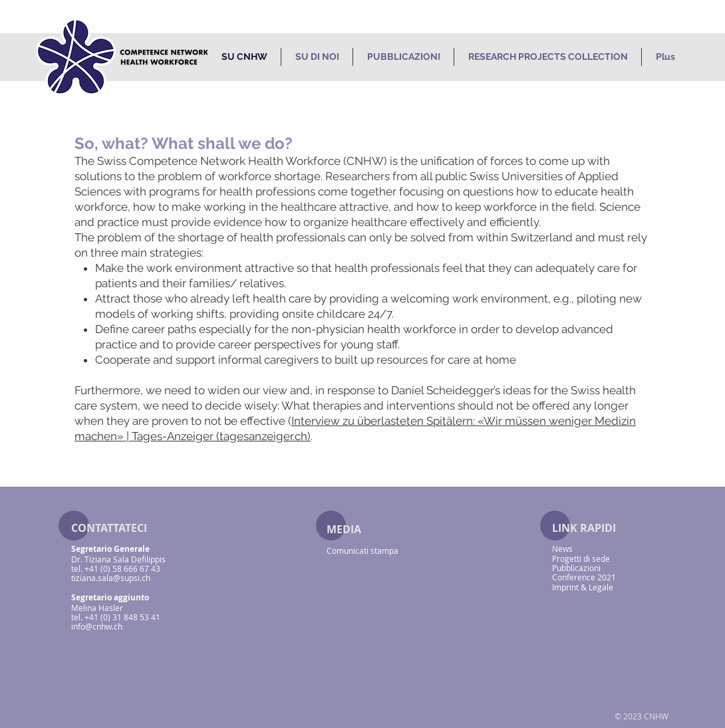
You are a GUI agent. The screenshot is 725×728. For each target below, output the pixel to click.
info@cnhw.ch (97, 626)
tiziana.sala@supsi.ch (111, 578)
